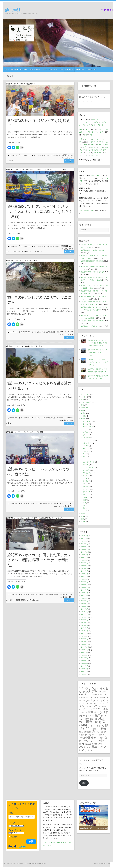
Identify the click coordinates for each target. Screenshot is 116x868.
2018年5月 (85, 598)
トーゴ (88, 153)
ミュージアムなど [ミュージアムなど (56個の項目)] (95, 709)
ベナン (82, 153)
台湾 (81, 129)
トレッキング (85, 394)
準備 (84, 416)
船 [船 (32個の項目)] (88, 744)
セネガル (43, 155)
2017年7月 (85, 625)
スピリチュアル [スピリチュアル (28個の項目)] (97, 697)
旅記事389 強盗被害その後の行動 (92, 261)
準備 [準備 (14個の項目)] (82, 735)
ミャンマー (96, 139)
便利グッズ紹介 (86, 402)
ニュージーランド (89, 462)
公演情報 (24, 69)
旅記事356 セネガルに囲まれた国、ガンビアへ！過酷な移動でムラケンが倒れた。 (39, 560)
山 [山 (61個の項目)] (92, 725)
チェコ (85, 457)
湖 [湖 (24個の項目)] (104, 732)
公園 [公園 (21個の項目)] (91, 716)
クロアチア (86, 438)
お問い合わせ (91, 69)
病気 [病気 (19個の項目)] (102, 735)
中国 (81, 139)
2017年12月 (85, 612)
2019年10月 (85, 566)
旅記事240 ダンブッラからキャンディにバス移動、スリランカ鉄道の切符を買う (98, 343)
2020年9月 (85, 555)
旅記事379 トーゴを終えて (90, 326)
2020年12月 (85, 547)
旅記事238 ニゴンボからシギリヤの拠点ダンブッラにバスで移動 (98, 353)
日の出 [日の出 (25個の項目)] (96, 729)
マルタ (101, 147)
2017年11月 (85, 614)
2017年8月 (85, 623)
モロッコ (87, 150)
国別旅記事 (69, 69)
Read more (69, 161)
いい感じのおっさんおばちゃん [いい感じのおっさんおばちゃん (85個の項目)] (94, 690)
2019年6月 (85, 571)
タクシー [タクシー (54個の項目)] (98, 700)
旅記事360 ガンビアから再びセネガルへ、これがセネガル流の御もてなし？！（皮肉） (40, 212)
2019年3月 (85, 579)
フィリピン (94, 122)
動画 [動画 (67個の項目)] (101, 715)
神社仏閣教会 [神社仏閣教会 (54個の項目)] (89, 738)
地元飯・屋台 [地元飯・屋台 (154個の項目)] (92, 720)
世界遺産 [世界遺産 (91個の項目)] (96, 712)
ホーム (7, 69)
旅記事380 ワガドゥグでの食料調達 (93, 321)
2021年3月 (85, 544)
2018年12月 (85, 587)
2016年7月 (85, 658)
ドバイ (99, 145)
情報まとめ (80, 69)
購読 (84, 783)
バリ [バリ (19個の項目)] (89, 703)
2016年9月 (85, 652)
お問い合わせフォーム (87, 210)
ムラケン (49, 155)
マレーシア (86, 125)
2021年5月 (85, 541)
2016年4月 (85, 666)
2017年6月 (85, 628)
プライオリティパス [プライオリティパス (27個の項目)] (94, 705)
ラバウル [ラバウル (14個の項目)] (83, 713)
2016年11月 (85, 647)
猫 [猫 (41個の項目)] (95, 735)
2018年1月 (85, 609)
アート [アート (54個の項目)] (91, 694)
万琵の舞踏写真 (35, 69)
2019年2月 (85, 582)
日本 (84, 505)
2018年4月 (85, 601)
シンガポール (87, 443)
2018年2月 (85, 606)
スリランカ (104, 142)
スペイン (86, 446)
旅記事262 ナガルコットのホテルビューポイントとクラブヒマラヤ (98, 362)
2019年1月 (85, 585)
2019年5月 (85, 574)
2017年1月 (85, 642)
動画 (61, 69)
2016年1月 (85, 674)
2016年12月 (85, 644)
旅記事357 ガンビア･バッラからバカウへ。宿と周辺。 (38, 471)
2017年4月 (85, 633)
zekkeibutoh (13, 155)
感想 (54, 155)
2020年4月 (85, 557)
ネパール (84, 145)
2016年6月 (85, 661)
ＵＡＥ (85, 511)
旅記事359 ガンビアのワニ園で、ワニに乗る (39, 300)
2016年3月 (85, 669)
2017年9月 (85, 620)
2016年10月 (85, 650)
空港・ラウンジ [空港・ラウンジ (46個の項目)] (93, 739)
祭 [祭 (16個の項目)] (101, 738)
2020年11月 (85, 549)
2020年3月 (85, 560)
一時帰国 (100, 125)
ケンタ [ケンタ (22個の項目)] (102, 695)
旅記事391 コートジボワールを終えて (93, 250)
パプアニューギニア (89, 467)
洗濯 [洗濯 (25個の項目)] (88, 732)
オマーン (92, 145)
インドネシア (89, 132)
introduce (15, 69)
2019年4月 (85, 576)
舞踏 (82, 519)
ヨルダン (86, 497)
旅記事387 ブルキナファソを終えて (93, 272)
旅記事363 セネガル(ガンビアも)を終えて (39, 123)
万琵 (48, 246)
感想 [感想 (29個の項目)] (100, 726)
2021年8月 (85, 536)
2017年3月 (85, 636)
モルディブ (94, 142)
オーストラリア (97, 119)
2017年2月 (85, 639)
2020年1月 (85, 563)
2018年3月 (85, 604)
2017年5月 (85, 631)
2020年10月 (85, 552)
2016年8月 (85, 655)
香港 (86, 135)
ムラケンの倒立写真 (50, 69)
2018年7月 (85, 593)
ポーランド (94, 155)
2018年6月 (85, 595)
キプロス (86, 147)
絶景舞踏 (13, 10)
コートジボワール (89, 440)
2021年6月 (85, 538)
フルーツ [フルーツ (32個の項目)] (99, 703)
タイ (94, 125)
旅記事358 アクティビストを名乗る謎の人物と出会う (39, 386)
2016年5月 (85, 663)
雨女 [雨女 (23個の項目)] (87, 747)
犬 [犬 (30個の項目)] (88, 735)
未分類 (83, 514)
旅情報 (52, 246)
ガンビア (37, 155)
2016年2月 (85, 671)
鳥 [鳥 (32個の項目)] (91, 750)
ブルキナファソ (98, 153)
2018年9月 (85, 590)
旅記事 (58, 155)
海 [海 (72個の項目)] (96, 732)
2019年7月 (85, 568)
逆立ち (83, 522)
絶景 (82, 516)
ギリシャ (94, 147)
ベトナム (87, 139)
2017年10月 (85, 617)
